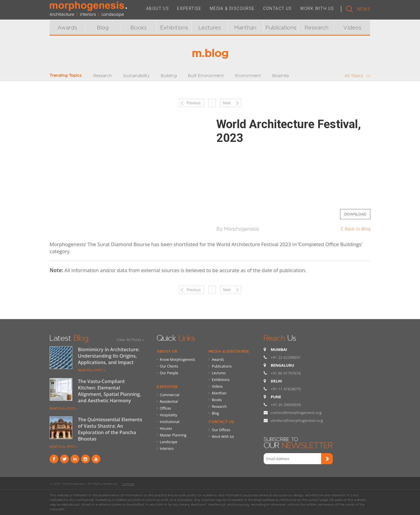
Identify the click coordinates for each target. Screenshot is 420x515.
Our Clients (169, 366)
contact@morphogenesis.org (296, 413)
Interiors (167, 449)
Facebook (54, 459)
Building (169, 75)
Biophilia (280, 75)
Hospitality (168, 415)
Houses (166, 428)
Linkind (75, 459)
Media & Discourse (229, 351)
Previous (194, 103)
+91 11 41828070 (286, 389)
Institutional (170, 422)
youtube (96, 459)
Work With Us (223, 437)
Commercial (170, 395)
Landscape (169, 442)
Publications (281, 28)
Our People (169, 373)
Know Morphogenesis (177, 360)
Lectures (210, 28)
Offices (166, 408)
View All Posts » (130, 340)
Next (227, 103)
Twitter (64, 459)
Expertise (167, 387)
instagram (85, 459)
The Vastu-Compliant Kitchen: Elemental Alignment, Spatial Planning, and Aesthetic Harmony (110, 391)
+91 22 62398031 (286, 357)
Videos (352, 28)
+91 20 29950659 (286, 405)
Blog (103, 28)
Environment (248, 75)
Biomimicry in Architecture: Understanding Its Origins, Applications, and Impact (109, 356)
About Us (167, 351)
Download (355, 214)
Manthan (245, 28)
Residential (169, 402)
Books (139, 28)
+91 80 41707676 (286, 373)
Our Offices (221, 430)
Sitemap (128, 484)
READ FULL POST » (92, 370)
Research (316, 28)
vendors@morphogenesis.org (297, 420)
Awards (67, 28)
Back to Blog (358, 229)
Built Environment (206, 75)
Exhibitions (174, 28)
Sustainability (136, 75)
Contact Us (221, 422)
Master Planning (173, 435)
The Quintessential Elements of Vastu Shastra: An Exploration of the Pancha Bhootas (110, 429)
